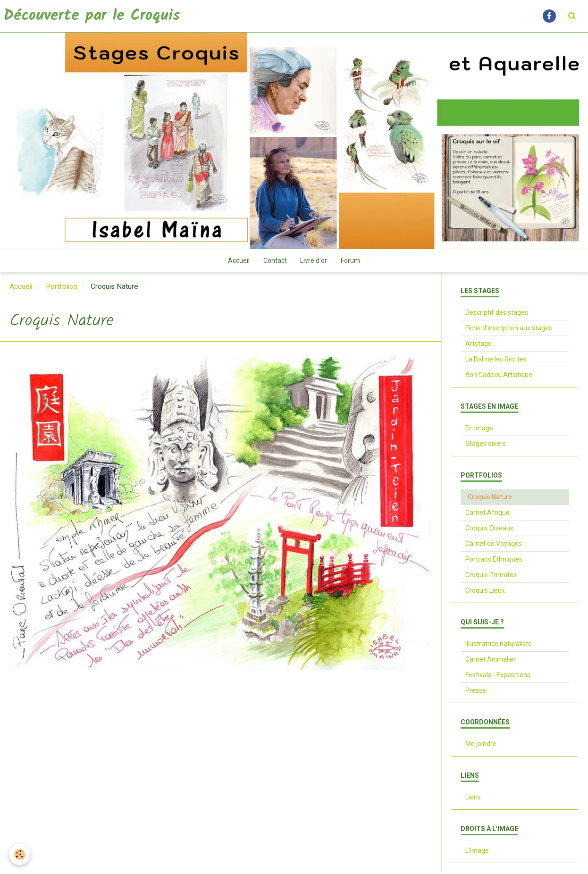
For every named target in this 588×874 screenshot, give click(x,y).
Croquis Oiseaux (489, 529)
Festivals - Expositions (498, 676)
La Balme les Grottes (496, 361)
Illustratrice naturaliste (499, 645)
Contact (275, 261)
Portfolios (62, 288)
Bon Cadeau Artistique (499, 376)
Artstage (479, 345)
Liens (473, 798)
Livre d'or (314, 261)
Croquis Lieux (485, 592)
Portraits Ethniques (494, 561)
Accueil (238, 261)
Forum (351, 261)
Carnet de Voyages (494, 545)
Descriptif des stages (497, 314)
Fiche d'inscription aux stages (509, 329)
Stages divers (486, 445)
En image (479, 429)
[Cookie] (20, 854)
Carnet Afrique (487, 514)
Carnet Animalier (491, 661)
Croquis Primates (491, 576)
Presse (476, 692)
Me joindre (481, 745)
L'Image (477, 852)
